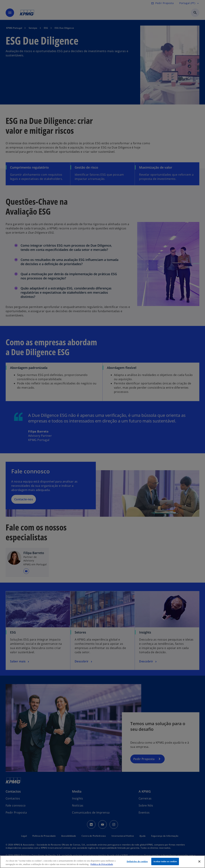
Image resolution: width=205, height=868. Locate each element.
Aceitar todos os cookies (165, 861)
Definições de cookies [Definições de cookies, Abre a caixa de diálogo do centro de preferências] (137, 861)
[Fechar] (199, 861)
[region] (103, 862)
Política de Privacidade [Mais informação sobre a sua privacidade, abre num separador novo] (102, 864)
